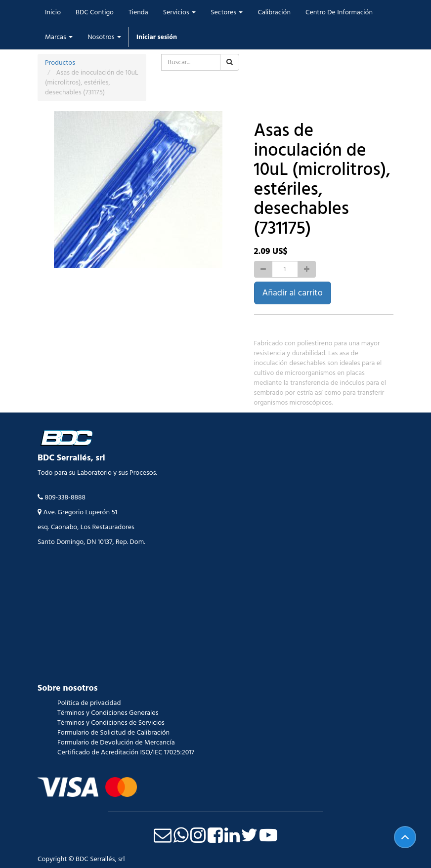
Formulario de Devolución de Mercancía (116, 743)
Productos (60, 63)
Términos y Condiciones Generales (108, 713)
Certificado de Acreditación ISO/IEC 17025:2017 (126, 752)
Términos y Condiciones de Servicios (111, 723)
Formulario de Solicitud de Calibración (113, 733)
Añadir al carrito (293, 293)
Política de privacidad (89, 703)
